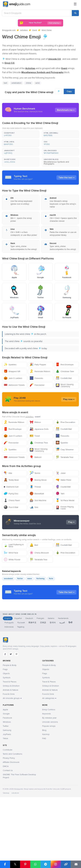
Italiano (51, 672)
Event (35, 30)
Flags (5, 723)
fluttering (40, 604)
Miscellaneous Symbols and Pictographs (56, 163)
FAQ (44, 792)
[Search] (75, 13)
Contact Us (8, 824)
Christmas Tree (65, 371)
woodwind (8, 604)
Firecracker (37, 385)
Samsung (7, 784)
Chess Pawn (12, 500)
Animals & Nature (11, 744)
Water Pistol (63, 480)
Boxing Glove (38, 480)
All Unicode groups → (12, 752)
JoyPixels (7, 788)
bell (5, 83)
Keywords (47, 768)
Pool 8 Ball (11, 507)
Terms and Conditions (13, 808)
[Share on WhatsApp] (35, 864)
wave (30, 604)
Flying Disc (11, 494)
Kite (8, 473)
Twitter (6, 780)
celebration (16, 83)
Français (40, 672)
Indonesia (9, 681)
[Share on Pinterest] (25, 864)
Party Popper (38, 365)
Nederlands (63, 672)
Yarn (60, 494)
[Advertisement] (40, 535)
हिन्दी (70, 677)
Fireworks (36, 378)
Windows (7, 776)
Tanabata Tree (65, 457)
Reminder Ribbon (40, 371)
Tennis (35, 473)
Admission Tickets (14, 385)
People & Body (10, 719)
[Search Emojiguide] (37, 13)
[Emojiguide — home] (17, 4)
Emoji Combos (49, 764)
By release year (49, 772)
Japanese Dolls (39, 429)
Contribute (8, 804)
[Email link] (76, 864)
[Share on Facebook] (5, 864)
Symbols (7, 732)
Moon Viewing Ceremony (65, 385)
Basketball (37, 494)
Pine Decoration (65, 422)
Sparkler (62, 443)
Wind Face (11, 578)
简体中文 (32, 677)
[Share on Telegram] (46, 864)
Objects (6, 727)
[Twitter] (11, 708)
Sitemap (6, 847)
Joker (61, 473)
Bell (34, 571)
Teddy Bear (11, 480)
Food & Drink (9, 748)
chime (28, 83)
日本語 (43, 677)
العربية (62, 677)
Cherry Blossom (39, 578)
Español (18, 672)
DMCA (6, 820)
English (8, 672)
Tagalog (21, 681)
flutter (20, 604)
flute (51, 604)
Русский (21, 677)
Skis (34, 507)
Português (9, 677)
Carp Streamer (65, 450)
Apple (5, 764)
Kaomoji (46, 788)
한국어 (53, 677)
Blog (44, 784)
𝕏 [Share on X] (15, 864)
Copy (69, 91)
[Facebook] (5, 708)
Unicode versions (50, 776)
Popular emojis (49, 780)
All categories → (49, 752)
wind (37, 83)
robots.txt (15, 847)
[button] (21, 134)
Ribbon (35, 422)
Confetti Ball (64, 378)
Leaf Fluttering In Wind (14, 571)
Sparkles (10, 365)
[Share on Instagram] (56, 864)
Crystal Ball (63, 487)
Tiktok (5, 792)
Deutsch (29, 672)
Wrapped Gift (12, 371)
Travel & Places (10, 736)
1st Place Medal (65, 500)
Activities (24, 30)
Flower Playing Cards (65, 508)
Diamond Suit (11, 487)
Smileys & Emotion (11, 740)
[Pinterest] (16, 708)
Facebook (7, 772)
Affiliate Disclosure (11, 816)
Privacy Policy (9, 812)
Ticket (35, 436)
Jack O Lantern (13, 378)
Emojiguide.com (9, 30)
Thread (35, 487)
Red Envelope (65, 365)
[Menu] (75, 4)
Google (6, 768)
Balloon (36, 457)
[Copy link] (66, 864)
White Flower (12, 585)
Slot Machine (38, 500)
